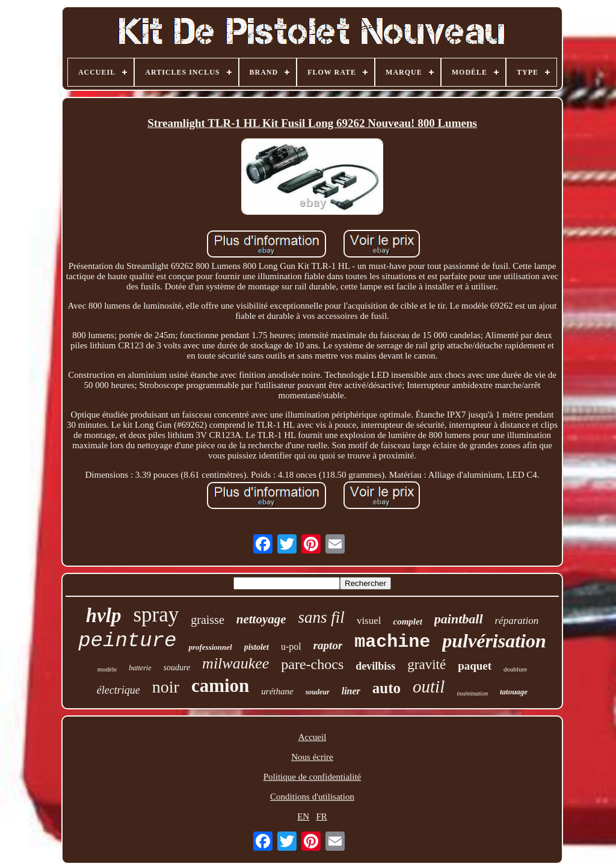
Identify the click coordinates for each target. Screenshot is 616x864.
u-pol (291, 646)
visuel (369, 621)
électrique (119, 690)
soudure (177, 668)
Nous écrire (312, 757)
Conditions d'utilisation (312, 797)
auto (387, 688)
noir (166, 687)
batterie (140, 668)
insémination (472, 693)
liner (351, 691)
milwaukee (236, 663)
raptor (328, 645)
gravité (427, 665)
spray (156, 615)
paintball (459, 619)
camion (220, 686)
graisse (208, 620)
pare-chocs (312, 664)
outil (429, 687)
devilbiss (375, 666)
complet (407, 622)
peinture (127, 641)
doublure (515, 669)
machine (392, 642)
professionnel (210, 647)
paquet (475, 666)
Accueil (313, 737)
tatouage (514, 692)
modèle (107, 669)
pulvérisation (494, 641)
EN (303, 816)
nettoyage (261, 619)
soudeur (318, 692)
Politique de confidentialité (312, 777)
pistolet (257, 647)
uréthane (277, 691)
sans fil (322, 617)
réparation (517, 621)
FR (321, 816)
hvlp (104, 616)
